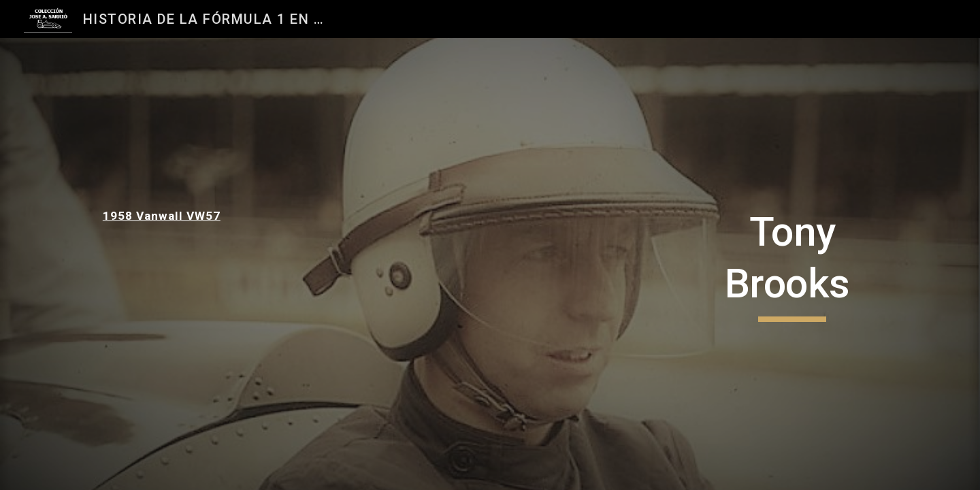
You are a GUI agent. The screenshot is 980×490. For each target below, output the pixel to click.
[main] (188, 216)
